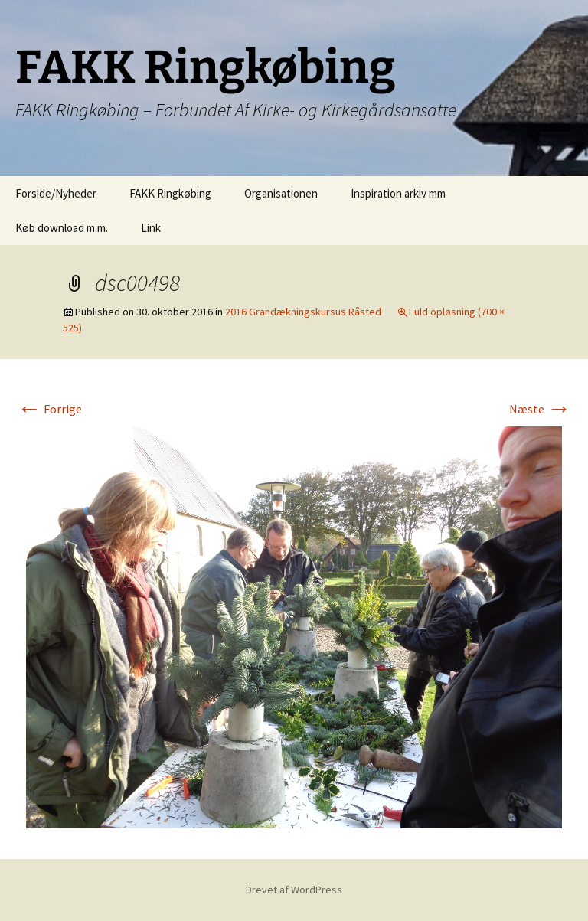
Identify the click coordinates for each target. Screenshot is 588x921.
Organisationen (281, 193)
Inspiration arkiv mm (398, 193)
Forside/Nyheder (56, 193)
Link (151, 228)
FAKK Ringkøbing (170, 193)
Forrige (49, 409)
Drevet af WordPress (294, 890)
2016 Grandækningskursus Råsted (303, 312)
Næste (540, 409)
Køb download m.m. (62, 228)
